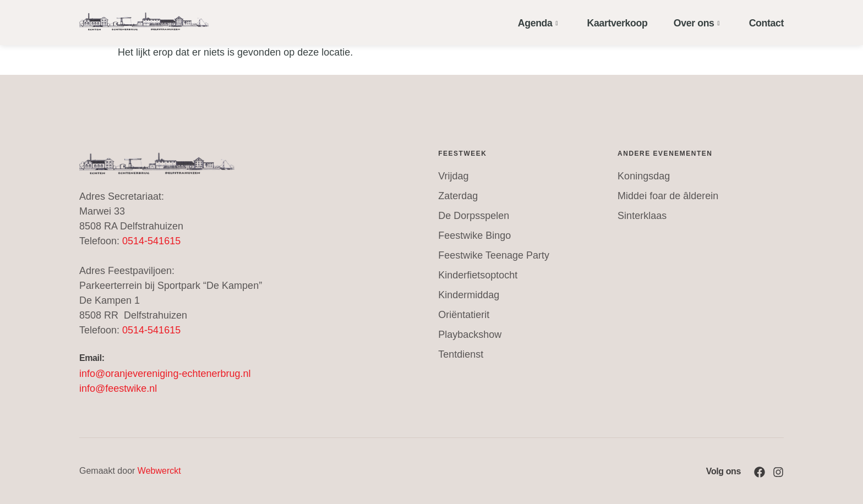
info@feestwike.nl (118, 388)
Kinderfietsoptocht (478, 275)
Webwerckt (159, 471)
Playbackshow (470, 335)
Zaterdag (458, 196)
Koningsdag (644, 176)
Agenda (534, 22)
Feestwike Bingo (474, 235)
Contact (763, 22)
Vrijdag (453, 176)
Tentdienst (461, 354)
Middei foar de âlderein (668, 196)
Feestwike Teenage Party (494, 255)
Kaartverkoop (615, 22)
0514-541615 (151, 241)
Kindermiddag (469, 295)
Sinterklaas (642, 216)
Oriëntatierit (464, 315)
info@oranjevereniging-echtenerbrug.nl (165, 374)
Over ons (694, 22)
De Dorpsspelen (474, 216)
